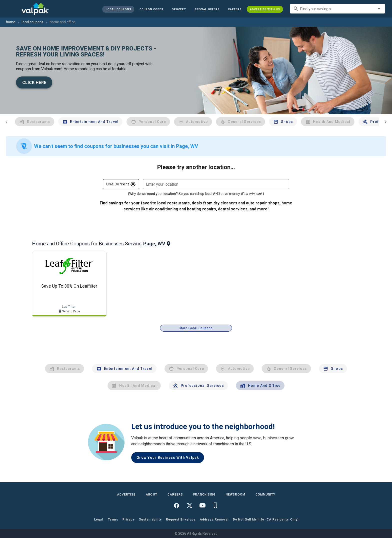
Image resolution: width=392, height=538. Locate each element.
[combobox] (337, 9)
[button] (207, 9)
